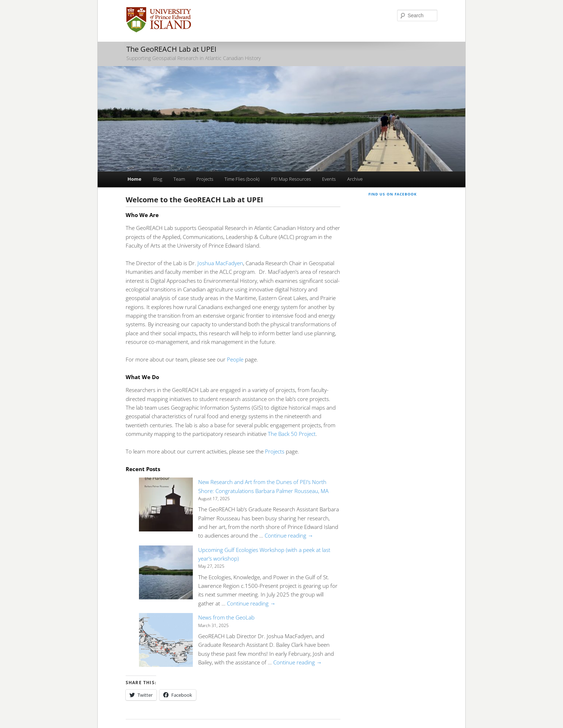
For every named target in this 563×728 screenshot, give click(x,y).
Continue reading (289, 535)
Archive (355, 179)
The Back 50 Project (292, 434)
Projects (205, 179)
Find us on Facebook (393, 194)
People (235, 359)
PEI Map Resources (291, 179)
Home (134, 179)
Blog (158, 179)
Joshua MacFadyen (220, 263)
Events (329, 179)
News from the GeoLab (226, 617)
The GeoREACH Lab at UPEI (171, 49)
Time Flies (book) (242, 179)
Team (179, 179)
